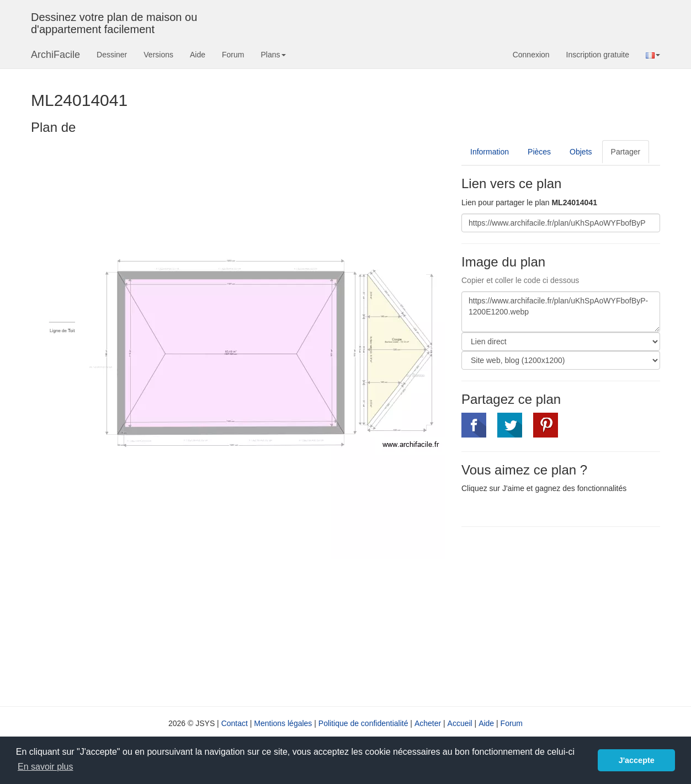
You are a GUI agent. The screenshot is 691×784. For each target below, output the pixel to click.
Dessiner (112, 55)
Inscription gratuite (598, 55)
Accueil (460, 723)
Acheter (428, 723)
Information (490, 152)
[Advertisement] (554, 615)
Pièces (539, 152)
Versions (158, 55)
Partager (626, 152)
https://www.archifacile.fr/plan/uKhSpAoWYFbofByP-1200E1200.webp (561, 312)
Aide (198, 55)
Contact (235, 723)
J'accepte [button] (637, 760)
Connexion (531, 55)
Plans (273, 55)
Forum (233, 55)
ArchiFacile (55, 55)
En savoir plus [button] (46, 767)
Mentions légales (283, 723)
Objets (581, 152)
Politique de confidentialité (363, 723)
